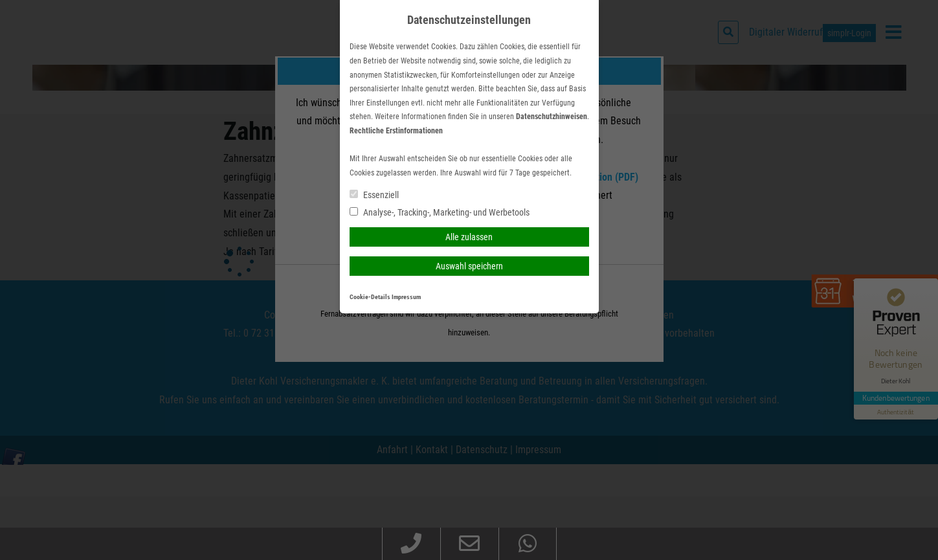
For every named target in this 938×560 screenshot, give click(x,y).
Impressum (406, 297)
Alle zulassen (469, 237)
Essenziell (374, 195)
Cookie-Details (370, 297)
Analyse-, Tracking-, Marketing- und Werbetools (440, 212)
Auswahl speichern (469, 266)
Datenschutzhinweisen (552, 117)
